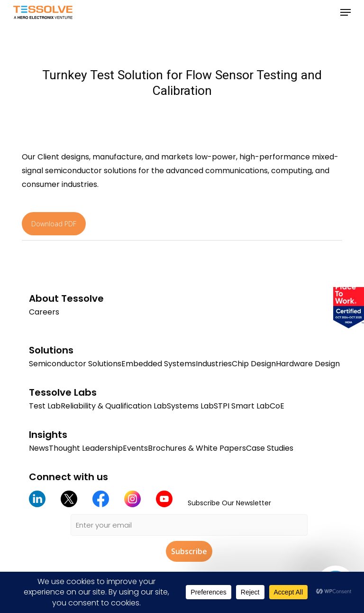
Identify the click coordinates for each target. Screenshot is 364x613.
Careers (44, 312)
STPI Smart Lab (242, 406)
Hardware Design (308, 364)
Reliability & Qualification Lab (114, 406)
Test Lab (45, 406)
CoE (277, 406)
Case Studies (270, 448)
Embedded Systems (159, 364)
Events (135, 448)
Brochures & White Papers (197, 448)
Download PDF (54, 224)
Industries (214, 364)
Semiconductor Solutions (75, 364)
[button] (346, 12)
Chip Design (254, 364)
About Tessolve (66, 298)
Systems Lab (190, 406)
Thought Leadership (86, 448)
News (39, 448)
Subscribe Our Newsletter (229, 503)
